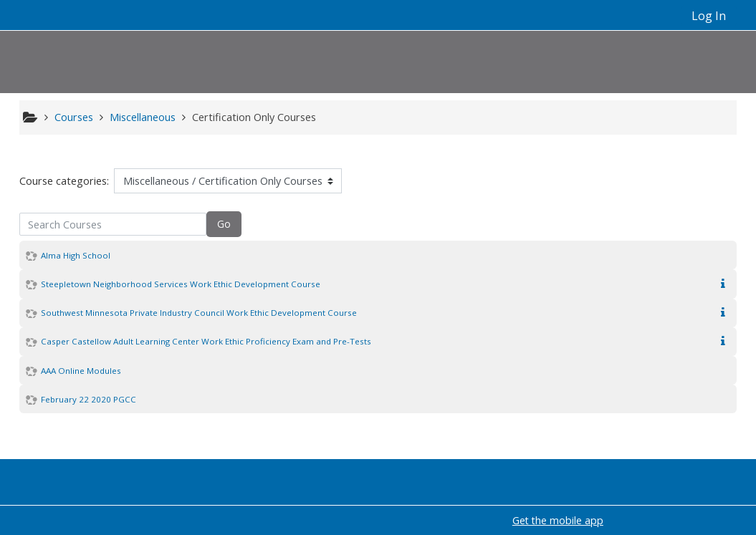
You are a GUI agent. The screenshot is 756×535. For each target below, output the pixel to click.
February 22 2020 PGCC (88, 399)
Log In (709, 16)
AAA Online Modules (81, 371)
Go (224, 224)
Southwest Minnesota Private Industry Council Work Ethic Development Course (199, 313)
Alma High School (76, 255)
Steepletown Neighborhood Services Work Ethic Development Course (181, 284)
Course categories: (64, 181)
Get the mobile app (558, 520)
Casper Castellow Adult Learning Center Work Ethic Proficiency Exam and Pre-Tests (206, 341)
